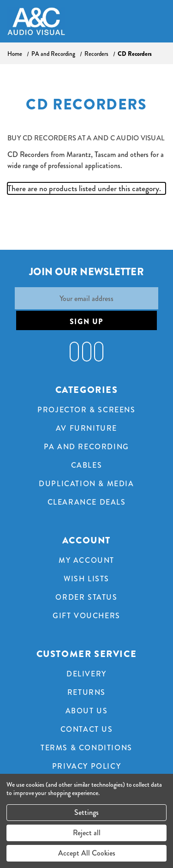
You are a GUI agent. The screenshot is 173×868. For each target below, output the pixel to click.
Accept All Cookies (87, 853)
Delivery (86, 674)
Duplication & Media (86, 484)
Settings (86, 812)
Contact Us (87, 729)
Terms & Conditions (86, 748)
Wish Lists (86, 579)
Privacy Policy (86, 766)
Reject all (87, 833)
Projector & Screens (86, 410)
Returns (86, 692)
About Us (87, 711)
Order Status (86, 597)
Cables (87, 465)
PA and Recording (86, 447)
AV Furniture (86, 428)
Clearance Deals (87, 502)
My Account (86, 560)
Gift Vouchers (86, 616)
